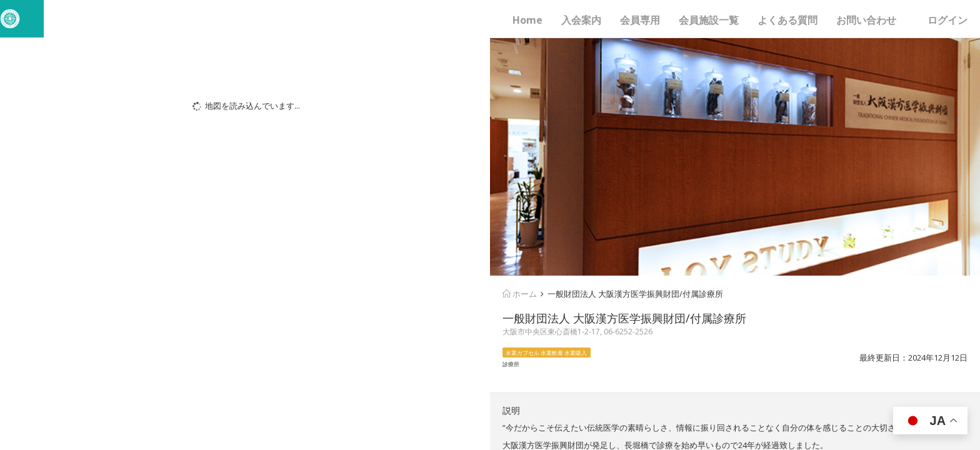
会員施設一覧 (709, 20)
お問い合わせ (866, 20)
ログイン (947, 20)
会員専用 (640, 20)
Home (527, 20)
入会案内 (581, 20)
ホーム (520, 294)
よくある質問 (787, 20)
